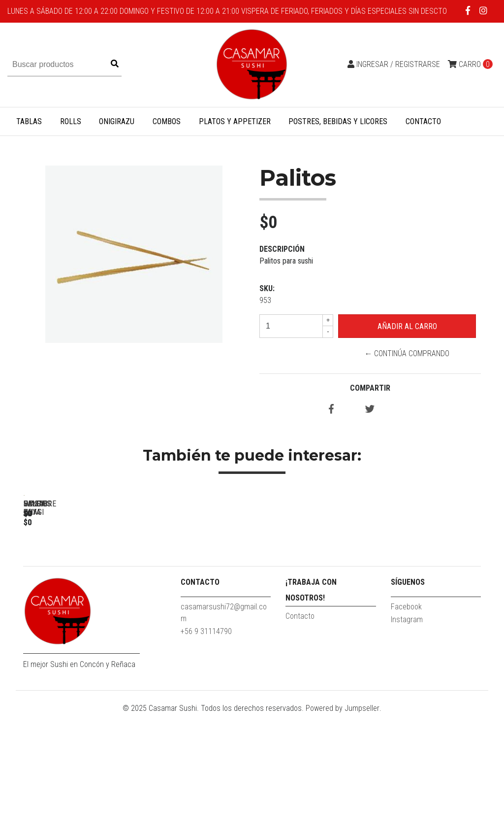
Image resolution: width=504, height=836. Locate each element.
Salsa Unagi (368, 634)
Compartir (370, 388)
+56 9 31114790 (206, 753)
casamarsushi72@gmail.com (224, 734)
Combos (167, 121)
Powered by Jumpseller (343, 830)
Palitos (92, 634)
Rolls (71, 121)
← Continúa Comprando (407, 353)
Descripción (282, 249)
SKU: (267, 288)
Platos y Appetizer (235, 121)
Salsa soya (230, 634)
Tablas (29, 121)
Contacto (423, 121)
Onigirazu (117, 121)
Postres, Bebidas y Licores (338, 121)
